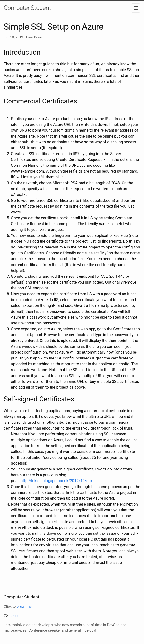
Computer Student (27, 8)
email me (24, 607)
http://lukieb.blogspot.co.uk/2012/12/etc (56, 481)
